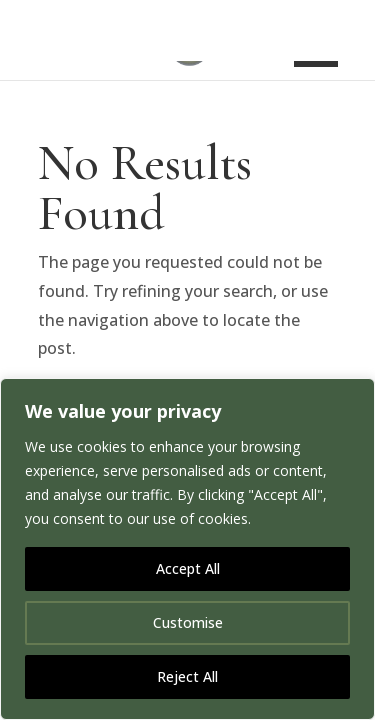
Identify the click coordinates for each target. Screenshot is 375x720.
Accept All (188, 568)
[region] (187, 549)
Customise (188, 622)
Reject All (187, 676)
